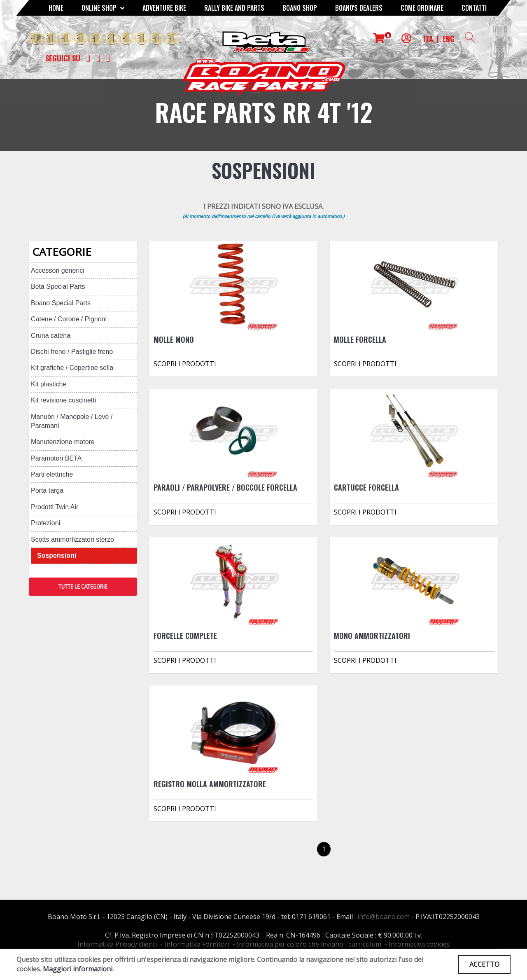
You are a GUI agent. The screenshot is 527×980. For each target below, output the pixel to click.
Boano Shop (300, 8)
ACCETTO (484, 964)
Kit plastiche (49, 384)
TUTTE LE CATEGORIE (83, 587)
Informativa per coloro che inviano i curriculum (309, 944)
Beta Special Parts (58, 287)
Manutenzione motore (63, 442)
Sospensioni (57, 555)
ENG (449, 39)
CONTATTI (474, 8)
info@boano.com (384, 917)
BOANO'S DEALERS (359, 8)
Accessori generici (58, 270)
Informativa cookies (419, 944)
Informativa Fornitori (197, 944)
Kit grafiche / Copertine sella (72, 368)
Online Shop (103, 8)
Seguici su (63, 58)
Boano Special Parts (61, 303)
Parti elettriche (52, 474)
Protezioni (45, 523)
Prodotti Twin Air (55, 507)
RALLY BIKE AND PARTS (234, 8)
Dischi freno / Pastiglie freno (72, 352)
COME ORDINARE (422, 8)
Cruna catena (51, 336)
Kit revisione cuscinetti (63, 400)
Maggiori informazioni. (78, 969)
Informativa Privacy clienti (117, 944)
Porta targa (47, 490)
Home (56, 8)
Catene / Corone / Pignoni (69, 319)
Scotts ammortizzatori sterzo (72, 539)
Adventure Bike (164, 8)
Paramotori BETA (56, 458)
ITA (428, 39)
